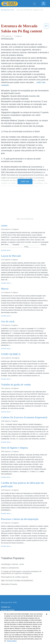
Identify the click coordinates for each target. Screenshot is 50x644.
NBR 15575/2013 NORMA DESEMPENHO (17, 581)
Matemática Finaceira (9, 584)
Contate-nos (6, 607)
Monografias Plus (8, 10)
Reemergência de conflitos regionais (15, 577)
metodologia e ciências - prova (12, 564)
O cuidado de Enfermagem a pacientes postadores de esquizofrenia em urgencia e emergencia (21, 572)
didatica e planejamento (10, 568)
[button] (46, 29)
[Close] (47, 617)
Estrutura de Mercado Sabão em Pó (30, 10)
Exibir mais (25, 181)
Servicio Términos (8, 610)
